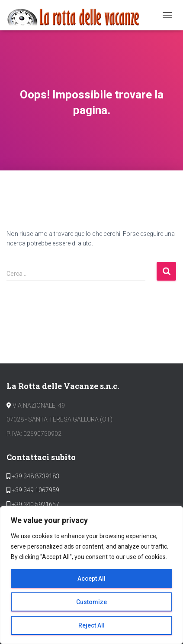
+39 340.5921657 (35, 504)
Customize (91, 602)
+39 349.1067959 (35, 490)
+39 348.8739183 (35, 476)
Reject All (91, 625)
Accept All (91, 579)
